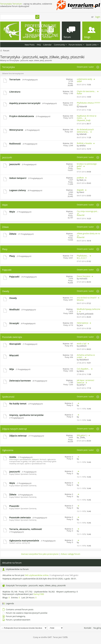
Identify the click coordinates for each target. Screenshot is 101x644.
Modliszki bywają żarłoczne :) (88, 310)
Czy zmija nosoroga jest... (88, 211)
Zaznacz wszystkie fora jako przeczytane (40, 554)
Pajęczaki (7, 270)
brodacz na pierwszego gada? (87, 165)
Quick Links (91, 45)
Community (59, 45)
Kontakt (88, 628)
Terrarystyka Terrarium (11, 4)
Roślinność (15, 144)
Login (98, 17)
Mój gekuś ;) (82, 435)
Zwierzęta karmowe (20, 381)
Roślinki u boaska (84, 143)
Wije (12, 369)
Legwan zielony (18, 190)
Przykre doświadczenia (22, 116)
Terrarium (15, 79)
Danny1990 (39, 594)
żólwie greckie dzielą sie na (88, 233)
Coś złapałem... (83, 369)
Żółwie (5, 227)
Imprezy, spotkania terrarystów (26, 415)
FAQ (39, 45)
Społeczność (8, 397)
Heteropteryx (83, 323)
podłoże (80, 178)
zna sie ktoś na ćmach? (87, 298)
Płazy (5, 249)
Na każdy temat (18, 404)
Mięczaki (14, 355)
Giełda (13, 457)
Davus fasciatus (84, 276)
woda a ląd (81, 344)
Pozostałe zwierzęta (12, 337)
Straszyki (14, 323)
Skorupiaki (15, 344)
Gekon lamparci (18, 178)
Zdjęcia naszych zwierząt (14, 429)
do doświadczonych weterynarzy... (85, 131)
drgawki (80, 190)
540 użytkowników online (37, 575)
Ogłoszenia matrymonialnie (24, 541)
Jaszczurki (7, 157)
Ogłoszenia (8, 450)
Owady (6, 291)
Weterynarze (16, 130)
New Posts (30, 45)
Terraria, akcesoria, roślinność (26, 529)
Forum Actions (75, 45)
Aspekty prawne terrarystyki (25, 103)
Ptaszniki (14, 506)
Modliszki (14, 309)
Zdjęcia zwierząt (18, 436)
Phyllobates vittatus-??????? (88, 103)
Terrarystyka (8, 67)
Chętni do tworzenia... (86, 91)
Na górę (97, 628)
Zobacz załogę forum (70, 554)
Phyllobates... (83, 256)
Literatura (15, 92)
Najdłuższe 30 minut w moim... (87, 117)
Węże (5, 205)
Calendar (47, 45)
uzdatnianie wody (84, 79)
